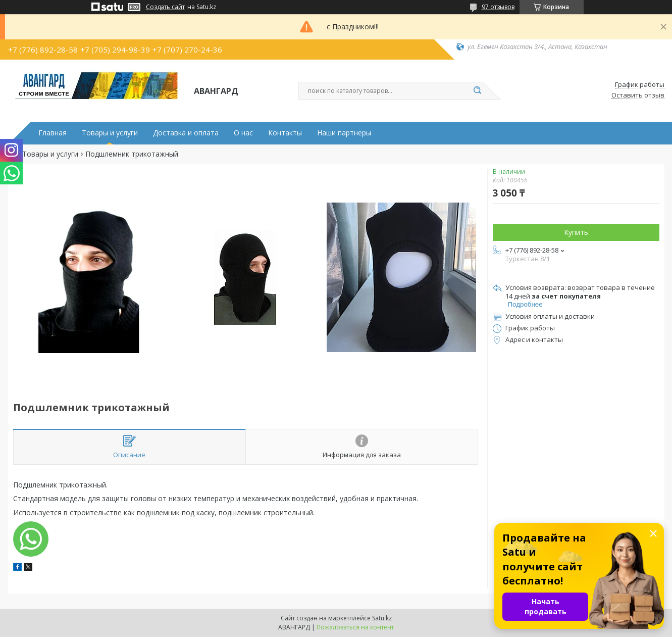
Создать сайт (165, 7)
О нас (243, 133)
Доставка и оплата (186, 133)
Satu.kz (382, 618)
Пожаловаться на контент (355, 627)
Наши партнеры (344, 133)
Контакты (285, 133)
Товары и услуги (110, 133)
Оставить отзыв (638, 95)
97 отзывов (498, 7)
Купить (576, 232)
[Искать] (478, 91)
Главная (53, 133)
